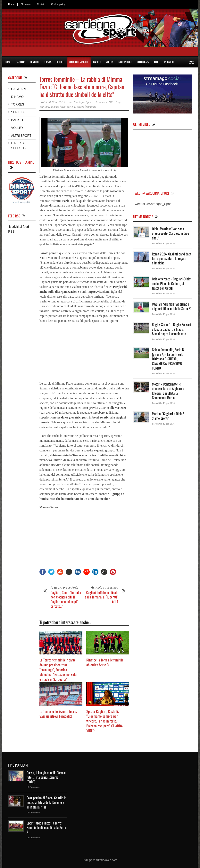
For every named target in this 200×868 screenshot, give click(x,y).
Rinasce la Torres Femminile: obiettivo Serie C (105, 662)
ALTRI (156, 62)
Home (11, 4)
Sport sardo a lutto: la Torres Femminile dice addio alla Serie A (46, 828)
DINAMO (35, 62)
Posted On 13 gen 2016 (163, 243)
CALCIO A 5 (143, 62)
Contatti (41, 4)
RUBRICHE (170, 62)
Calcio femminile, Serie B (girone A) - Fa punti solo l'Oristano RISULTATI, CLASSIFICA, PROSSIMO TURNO (168, 359)
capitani (44, 107)
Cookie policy (58, 4)
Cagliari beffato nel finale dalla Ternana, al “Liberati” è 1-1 (102, 597)
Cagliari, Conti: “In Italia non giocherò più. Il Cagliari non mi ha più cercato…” (66, 599)
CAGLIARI (21, 62)
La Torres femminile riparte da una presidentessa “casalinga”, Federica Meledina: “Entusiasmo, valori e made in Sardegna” (59, 669)
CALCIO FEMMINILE (79, 62)
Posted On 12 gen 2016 (163, 424)
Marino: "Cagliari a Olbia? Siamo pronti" (168, 416)
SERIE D (60, 62)
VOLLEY (110, 62)
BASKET (97, 62)
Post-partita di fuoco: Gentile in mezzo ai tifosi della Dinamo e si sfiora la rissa (46, 802)
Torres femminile (86, 107)
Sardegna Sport (83, 102)
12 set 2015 (58, 102)
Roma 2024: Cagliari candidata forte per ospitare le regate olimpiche (171, 258)
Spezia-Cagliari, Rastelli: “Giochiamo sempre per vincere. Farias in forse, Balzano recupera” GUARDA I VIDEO (105, 721)
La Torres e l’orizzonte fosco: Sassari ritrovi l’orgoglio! (58, 714)
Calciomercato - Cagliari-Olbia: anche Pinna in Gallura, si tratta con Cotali (171, 283)
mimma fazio (58, 107)
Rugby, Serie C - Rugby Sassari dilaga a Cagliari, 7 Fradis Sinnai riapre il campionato (171, 329)
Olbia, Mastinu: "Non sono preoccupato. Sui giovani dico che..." (170, 233)
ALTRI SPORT (21, 136)
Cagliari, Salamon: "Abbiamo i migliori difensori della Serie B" (172, 306)
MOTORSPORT (125, 62)
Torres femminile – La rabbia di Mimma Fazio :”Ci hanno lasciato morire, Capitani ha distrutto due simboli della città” (83, 87)
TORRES (47, 62)
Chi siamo (26, 4)
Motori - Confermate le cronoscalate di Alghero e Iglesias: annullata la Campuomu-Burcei (168, 391)
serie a (71, 107)
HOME (8, 62)
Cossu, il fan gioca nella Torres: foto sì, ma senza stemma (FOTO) (46, 777)
